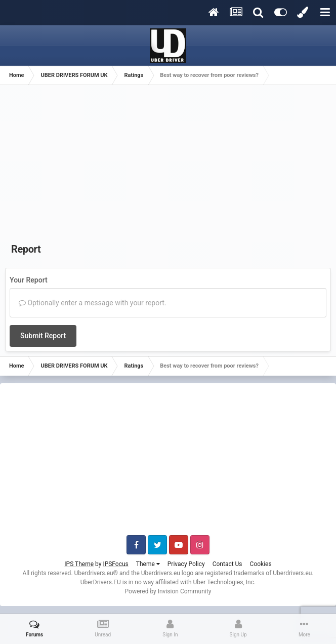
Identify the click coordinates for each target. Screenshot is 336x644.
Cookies (261, 564)
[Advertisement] (168, 166)
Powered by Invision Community (168, 591)
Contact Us (227, 564)
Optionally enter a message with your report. (93, 303)
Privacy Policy (186, 564)
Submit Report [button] (43, 336)
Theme (148, 564)
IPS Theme (79, 564)
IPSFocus (115, 564)
